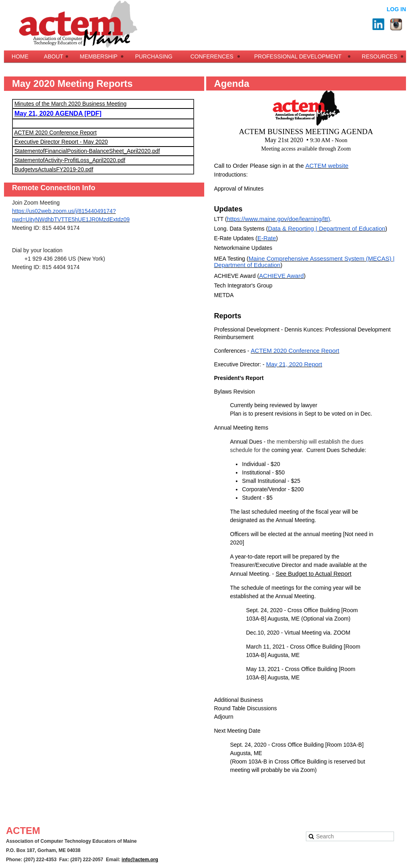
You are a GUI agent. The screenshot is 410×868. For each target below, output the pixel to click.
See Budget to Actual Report (313, 574)
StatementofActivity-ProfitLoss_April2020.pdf (70, 160)
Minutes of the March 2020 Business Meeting (70, 104)
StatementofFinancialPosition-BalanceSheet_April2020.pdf (87, 151)
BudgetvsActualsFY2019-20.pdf (54, 169)
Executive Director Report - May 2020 (61, 142)
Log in (396, 9)
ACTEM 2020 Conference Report (55, 133)
